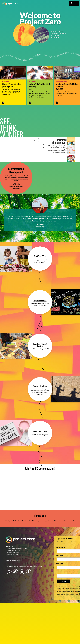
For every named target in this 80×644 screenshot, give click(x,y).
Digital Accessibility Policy (14, 560)
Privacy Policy (10, 563)
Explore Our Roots (40, 301)
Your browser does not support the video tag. (40, 178)
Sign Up (63, 581)
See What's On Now (40, 432)
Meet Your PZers (40, 256)
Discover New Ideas (40, 386)
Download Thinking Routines (40, 345)
